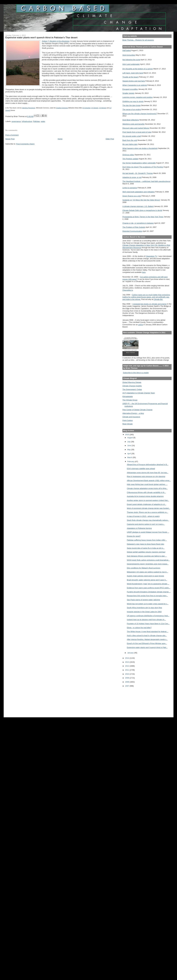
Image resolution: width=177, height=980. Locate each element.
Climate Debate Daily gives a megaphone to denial (142, 210)
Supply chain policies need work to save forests (145, 576)
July (129, 442)
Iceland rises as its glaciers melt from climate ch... (146, 620)
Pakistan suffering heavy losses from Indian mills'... (147, 540)
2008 (127, 682)
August (130, 438)
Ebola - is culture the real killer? (139, 628)
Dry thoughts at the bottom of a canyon (138, 69)
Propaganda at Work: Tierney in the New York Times (143, 217)
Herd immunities (129, 55)
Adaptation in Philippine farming (139, 528)
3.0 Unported (86, 108)
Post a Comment (12, 135)
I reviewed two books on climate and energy (149, 304)
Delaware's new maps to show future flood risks (146, 544)
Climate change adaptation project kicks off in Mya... (147, 488)
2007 (127, 686)
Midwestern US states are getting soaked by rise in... (147, 572)
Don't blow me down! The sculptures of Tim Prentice (143, 167)
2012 (127, 666)
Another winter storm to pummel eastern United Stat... (148, 500)
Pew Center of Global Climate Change (137, 410)
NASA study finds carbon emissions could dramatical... (148, 560)
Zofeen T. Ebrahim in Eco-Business (56, 41)
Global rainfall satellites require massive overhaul (146, 552)
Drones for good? (134, 536)
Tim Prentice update (130, 159)
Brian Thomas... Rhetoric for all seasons (138, 40)
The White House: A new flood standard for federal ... (148, 632)
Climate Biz (158, 299)
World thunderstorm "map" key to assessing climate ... (148, 584)
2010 (127, 674)
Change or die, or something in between (138, 223)
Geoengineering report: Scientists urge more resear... (148, 564)
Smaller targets (128, 93)
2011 (127, 670)
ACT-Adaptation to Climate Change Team (139, 393)
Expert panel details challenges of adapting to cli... (147, 504)
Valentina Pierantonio (29, 108)
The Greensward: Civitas (132, 389)
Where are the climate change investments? (140, 114)
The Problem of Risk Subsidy (134, 227)
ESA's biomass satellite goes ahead (141, 469)
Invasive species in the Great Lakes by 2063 (144, 612)
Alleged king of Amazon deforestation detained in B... (148, 465)
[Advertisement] (135, 700)
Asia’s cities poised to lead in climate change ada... (147, 636)
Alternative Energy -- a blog (133, 413)
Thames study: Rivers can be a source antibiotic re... (147, 512)
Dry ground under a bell (132, 136)
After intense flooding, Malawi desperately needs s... (147, 639)
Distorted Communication (132, 231)
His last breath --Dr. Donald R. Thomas (138, 173)
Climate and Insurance (131, 417)
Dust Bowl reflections (131, 120)
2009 (127, 678)
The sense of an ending (132, 109)
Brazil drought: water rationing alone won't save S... (147, 580)
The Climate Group (130, 400)
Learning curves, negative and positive (138, 97)
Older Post (110, 139)
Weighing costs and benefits (133, 124)
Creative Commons (62, 108)
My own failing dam (130, 144)
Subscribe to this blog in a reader (136, 373)
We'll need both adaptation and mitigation (139, 192)
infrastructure (27, 121)
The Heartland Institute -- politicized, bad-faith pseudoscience (146, 181)
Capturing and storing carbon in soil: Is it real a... (146, 524)
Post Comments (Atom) (25, 144)
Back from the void (130, 140)
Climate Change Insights (132, 386)
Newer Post (10, 139)
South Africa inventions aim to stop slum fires (144, 608)
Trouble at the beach (130, 77)
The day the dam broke (132, 105)
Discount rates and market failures (136, 128)
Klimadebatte (128, 397)
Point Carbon (128, 420)
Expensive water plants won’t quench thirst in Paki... (147, 647)
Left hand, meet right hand (133, 73)
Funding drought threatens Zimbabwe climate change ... (149, 592)
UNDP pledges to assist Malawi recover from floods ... (148, 532)
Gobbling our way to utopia (133, 101)
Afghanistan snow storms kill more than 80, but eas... (148, 473)
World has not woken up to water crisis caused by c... (148, 604)
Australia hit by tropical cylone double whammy (145, 496)
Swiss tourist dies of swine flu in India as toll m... (146, 548)
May (129, 450)
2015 (127, 435)
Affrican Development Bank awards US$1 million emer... (149, 480)
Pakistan (36, 121)
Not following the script (131, 60)
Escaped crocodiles (130, 89)
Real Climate (128, 424)
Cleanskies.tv (128, 290)
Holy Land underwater (131, 64)
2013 (127, 662)
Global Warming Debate (132, 382)
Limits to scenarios (130, 188)
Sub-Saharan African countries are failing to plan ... (147, 556)
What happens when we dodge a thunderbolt (140, 148)
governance (16, 121)
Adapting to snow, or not (132, 177)
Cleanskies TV (151, 256)
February (131, 461)
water (43, 121)
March (130, 457)
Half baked (127, 50)
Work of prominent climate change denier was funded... (148, 508)
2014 (127, 658)
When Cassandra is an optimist (135, 85)
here (144, 272)
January (131, 653)
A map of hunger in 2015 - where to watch (143, 516)
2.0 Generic (103, 108)
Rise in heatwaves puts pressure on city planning (146, 476)
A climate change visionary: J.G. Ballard (138, 206)
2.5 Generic (95, 108)
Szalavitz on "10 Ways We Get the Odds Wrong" (141, 200)
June (129, 446)
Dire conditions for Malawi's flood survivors (144, 568)
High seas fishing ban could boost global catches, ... (147, 484)
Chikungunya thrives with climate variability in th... (146, 492)
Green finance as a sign (132, 196)
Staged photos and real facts (134, 81)
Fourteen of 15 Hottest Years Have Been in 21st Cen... (148, 624)
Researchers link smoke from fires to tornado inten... (147, 596)
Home (60, 139)
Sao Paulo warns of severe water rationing (143, 600)
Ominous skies (128, 155)
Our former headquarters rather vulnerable (139, 163)
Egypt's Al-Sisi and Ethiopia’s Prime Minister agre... (147, 643)
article (141, 325)
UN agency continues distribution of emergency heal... (148, 616)
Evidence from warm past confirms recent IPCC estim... (149, 588)
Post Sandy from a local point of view (137, 132)
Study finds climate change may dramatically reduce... (148, 520)
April (129, 454)
